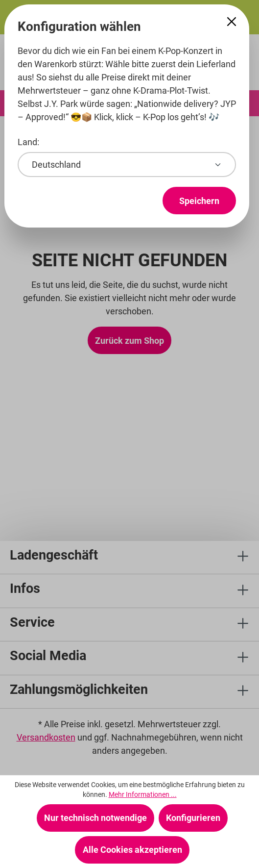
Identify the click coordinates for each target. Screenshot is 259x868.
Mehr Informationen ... (143, 794)
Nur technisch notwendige (95, 818)
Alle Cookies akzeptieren (132, 850)
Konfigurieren (193, 818)
